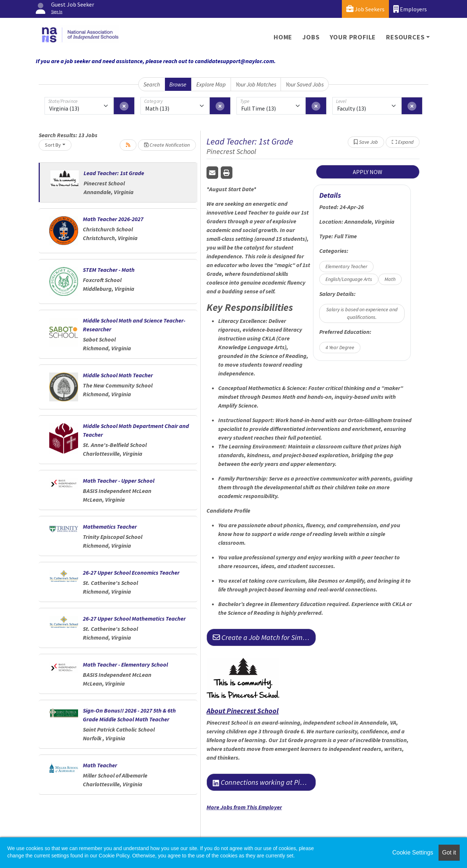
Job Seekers (365, 9)
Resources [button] (405, 37)
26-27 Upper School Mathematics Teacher (134, 618)
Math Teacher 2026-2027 (113, 219)
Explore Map (211, 84)
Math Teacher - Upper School (119, 481)
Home (283, 37)
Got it (449, 852)
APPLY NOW (368, 172)
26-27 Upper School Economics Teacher (131, 572)
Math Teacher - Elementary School (125, 664)
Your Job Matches (256, 84)
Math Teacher (100, 765)
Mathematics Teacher (110, 526)
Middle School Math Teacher (118, 375)
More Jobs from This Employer (244, 807)
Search (152, 84)
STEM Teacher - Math (109, 270)
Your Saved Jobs (305, 84)
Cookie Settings (413, 852)
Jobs (311, 37)
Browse (178, 84)
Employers (410, 9)
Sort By (53, 145)
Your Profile (353, 37)
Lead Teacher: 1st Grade (114, 173)
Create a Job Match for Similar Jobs (264, 637)
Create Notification (167, 145)
